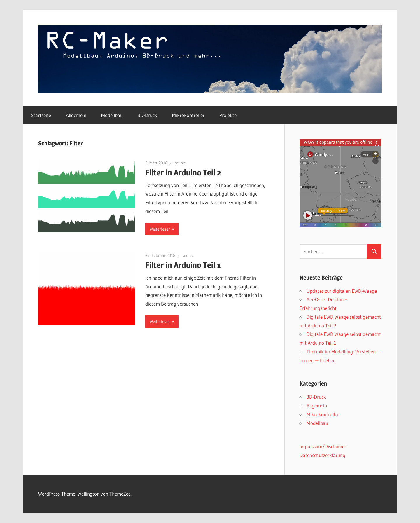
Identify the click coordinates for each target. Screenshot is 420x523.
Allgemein (76, 115)
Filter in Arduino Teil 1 (183, 265)
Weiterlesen (160, 229)
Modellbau (112, 115)
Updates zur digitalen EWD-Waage (342, 291)
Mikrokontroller (188, 115)
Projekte (228, 115)
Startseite (41, 115)
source (180, 163)
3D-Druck (147, 115)
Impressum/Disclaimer (323, 446)
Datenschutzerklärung (322, 455)
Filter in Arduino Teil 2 (183, 172)
